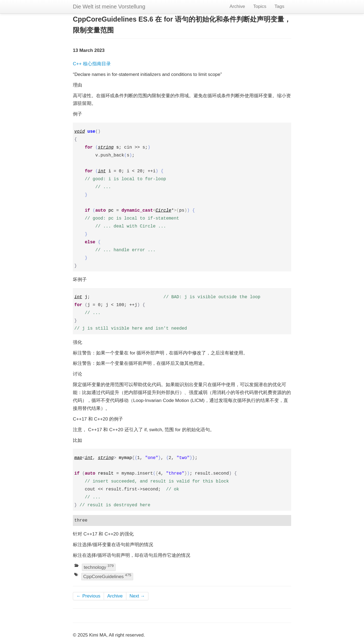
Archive (237, 6)
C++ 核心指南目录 (92, 64)
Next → (137, 596)
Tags (279, 6)
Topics (260, 6)
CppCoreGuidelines (107, 576)
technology (99, 567)
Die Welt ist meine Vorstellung (109, 7)
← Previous (88, 596)
